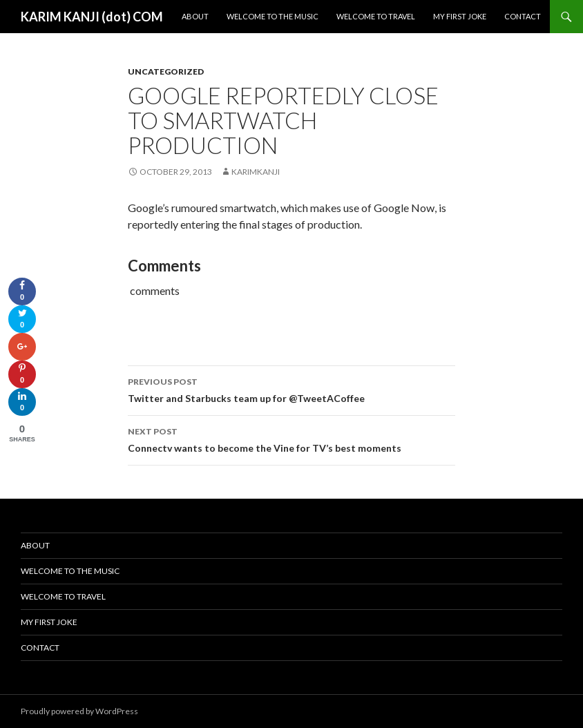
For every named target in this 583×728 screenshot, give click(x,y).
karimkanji (256, 172)
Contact (523, 16)
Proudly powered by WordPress (79, 711)
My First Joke (460, 16)
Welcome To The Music (273, 16)
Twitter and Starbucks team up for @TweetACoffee (291, 389)
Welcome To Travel (376, 16)
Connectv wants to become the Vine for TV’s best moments (291, 439)
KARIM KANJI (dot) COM (92, 17)
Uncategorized (166, 71)
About (195, 16)
